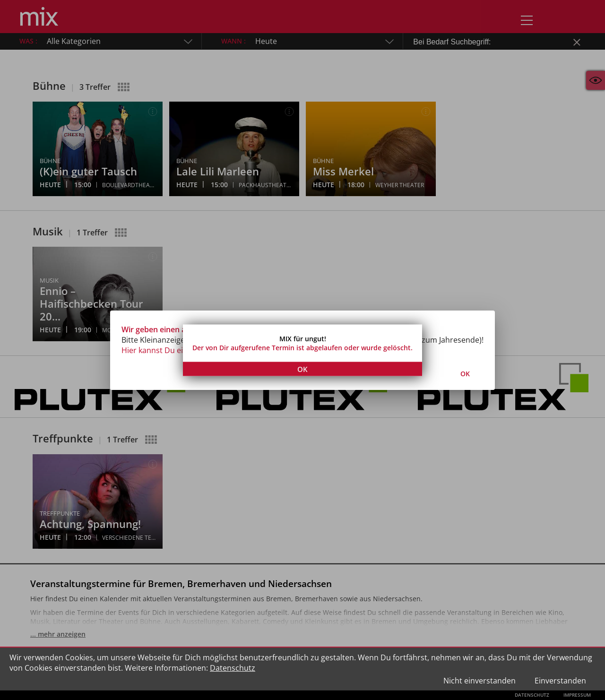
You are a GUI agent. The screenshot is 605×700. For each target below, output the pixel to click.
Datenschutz (233, 668)
